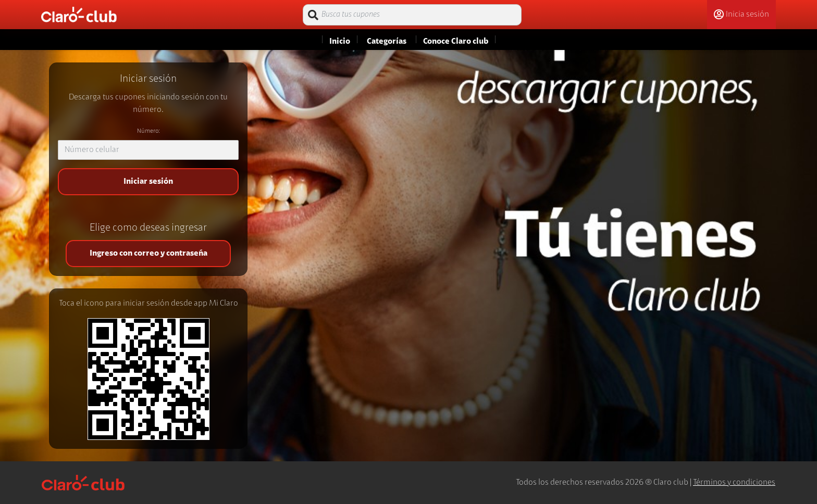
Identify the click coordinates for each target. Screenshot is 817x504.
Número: (148, 131)
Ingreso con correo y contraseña (148, 254)
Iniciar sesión (148, 182)
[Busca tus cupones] (412, 15)
